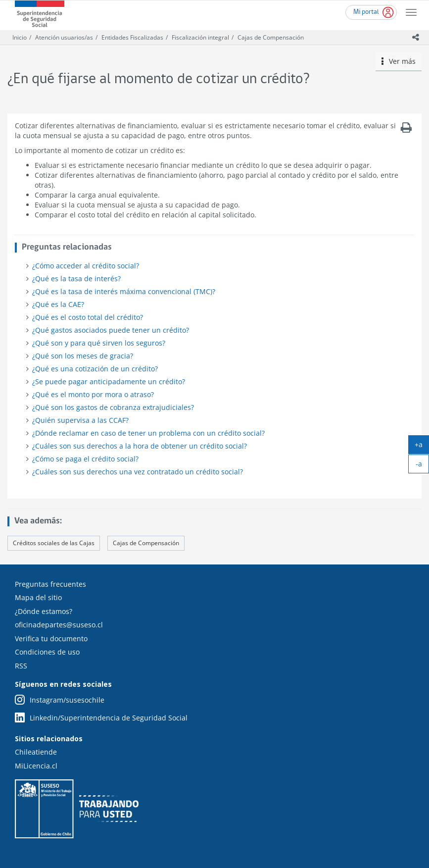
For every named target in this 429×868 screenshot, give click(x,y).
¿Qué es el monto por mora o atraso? (93, 394)
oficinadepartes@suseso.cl (59, 625)
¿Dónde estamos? (44, 611)
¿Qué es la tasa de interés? (76, 279)
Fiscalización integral (200, 37)
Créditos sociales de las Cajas (54, 543)
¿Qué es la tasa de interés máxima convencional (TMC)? (124, 291)
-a (423, 466)
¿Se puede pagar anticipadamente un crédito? (109, 382)
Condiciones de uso (47, 652)
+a (422, 447)
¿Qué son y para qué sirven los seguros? (99, 343)
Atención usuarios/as (64, 37)
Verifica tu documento (51, 638)
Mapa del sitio (38, 597)
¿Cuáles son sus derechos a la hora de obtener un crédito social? (140, 446)
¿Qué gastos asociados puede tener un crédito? (111, 330)
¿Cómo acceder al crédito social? (86, 266)
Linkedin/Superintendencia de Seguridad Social (101, 718)
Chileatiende (36, 752)
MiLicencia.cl (36, 766)
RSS (21, 666)
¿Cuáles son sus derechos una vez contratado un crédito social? (138, 472)
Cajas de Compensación (271, 37)
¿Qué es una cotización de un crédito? (95, 369)
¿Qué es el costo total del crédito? (88, 317)
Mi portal (366, 12)
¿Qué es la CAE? (58, 304)
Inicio (20, 37)
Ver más (399, 61)
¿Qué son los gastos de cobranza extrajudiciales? (113, 407)
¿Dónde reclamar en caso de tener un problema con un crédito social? (148, 433)
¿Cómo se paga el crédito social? (85, 459)
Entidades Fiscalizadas (132, 37)
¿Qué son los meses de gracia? (83, 356)
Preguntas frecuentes (50, 584)
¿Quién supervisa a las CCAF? (80, 420)
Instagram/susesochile (60, 700)
